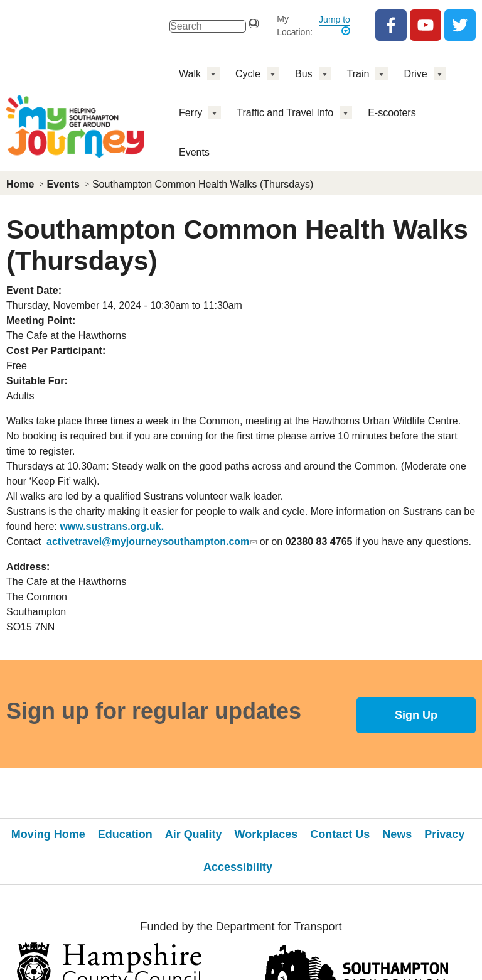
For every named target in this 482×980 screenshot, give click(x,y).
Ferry (190, 113)
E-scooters (392, 113)
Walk (190, 74)
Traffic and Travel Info (285, 113)
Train (358, 74)
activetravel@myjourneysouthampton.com (152, 541)
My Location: (295, 25)
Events (194, 152)
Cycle (248, 74)
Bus (304, 74)
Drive (415, 74)
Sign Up (416, 715)
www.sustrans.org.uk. (112, 526)
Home (20, 184)
